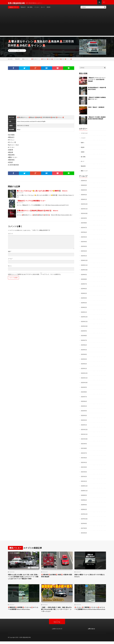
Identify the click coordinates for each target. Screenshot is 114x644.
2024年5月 (84, 294)
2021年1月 (84, 480)
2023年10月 (84, 326)
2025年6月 (84, 233)
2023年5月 (84, 349)
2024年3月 (84, 303)
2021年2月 (84, 475)
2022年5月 (84, 405)
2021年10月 (84, 438)
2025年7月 (84, 228)
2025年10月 (84, 214)
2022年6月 (84, 401)
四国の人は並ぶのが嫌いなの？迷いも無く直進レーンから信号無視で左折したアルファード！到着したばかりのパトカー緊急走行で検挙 (24, 576)
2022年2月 (84, 419)
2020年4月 (84, 503)
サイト (10, 268)
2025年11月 (84, 210)
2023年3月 (84, 359)
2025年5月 (84, 238)
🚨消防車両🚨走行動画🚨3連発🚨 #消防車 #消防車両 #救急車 (56, 574)
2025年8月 (84, 224)
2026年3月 (84, 191)
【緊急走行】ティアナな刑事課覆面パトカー (31, 202)
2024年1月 (84, 312)
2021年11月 (84, 433)
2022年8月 (84, 391)
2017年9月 (84, 526)
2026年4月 (84, 187)
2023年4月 (84, 354)
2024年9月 (84, 275)
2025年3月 (84, 247)
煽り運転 (30, 9)
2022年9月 (84, 387)
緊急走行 (23, 9)
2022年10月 (84, 382)
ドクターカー (85, 135)
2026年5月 (84, 182)
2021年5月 (84, 461)
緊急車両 (83, 167)
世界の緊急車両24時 (25, 640)
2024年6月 (84, 289)
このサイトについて (57, 631)
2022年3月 (84, 415)
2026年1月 (84, 200)
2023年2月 (84, 363)
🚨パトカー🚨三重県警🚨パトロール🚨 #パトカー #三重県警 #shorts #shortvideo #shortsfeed (90, 611)
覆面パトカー (21, 52)
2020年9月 (84, 494)
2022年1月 (84, 424)
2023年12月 (84, 317)
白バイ (43, 9)
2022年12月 (84, 373)
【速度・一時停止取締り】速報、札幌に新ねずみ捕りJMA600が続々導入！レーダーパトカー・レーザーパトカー (57, 611)
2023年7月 (84, 340)
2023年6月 (84, 345)
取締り (83, 144)
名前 (10, 253)
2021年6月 (84, 456)
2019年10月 (84, 517)
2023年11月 (84, 321)
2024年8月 (84, 280)
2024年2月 (84, 308)
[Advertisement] (57, 25)
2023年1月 (84, 368)
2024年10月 (84, 270)
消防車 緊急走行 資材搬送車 (96, 109)
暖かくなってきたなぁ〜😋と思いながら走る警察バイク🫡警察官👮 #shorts (42, 193)
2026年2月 (84, 196)
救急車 (83, 149)
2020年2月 (84, 508)
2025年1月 (84, 256)
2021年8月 (84, 447)
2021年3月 (84, 470)
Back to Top (57, 624)
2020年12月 (84, 484)
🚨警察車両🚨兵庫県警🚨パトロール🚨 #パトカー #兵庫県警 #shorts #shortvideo (23, 610)
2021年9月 (84, 442)
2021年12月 (84, 428)
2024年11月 (84, 266)
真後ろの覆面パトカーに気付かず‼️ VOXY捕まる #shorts (90, 574)
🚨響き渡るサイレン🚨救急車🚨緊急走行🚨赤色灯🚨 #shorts (37, 212)
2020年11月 (84, 489)
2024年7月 (84, 284)
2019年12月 (84, 512)
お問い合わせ (91, 631)
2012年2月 (84, 531)
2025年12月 (84, 205)
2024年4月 (84, 298)
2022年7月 (84, 396)
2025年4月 (84, 242)
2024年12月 (84, 261)
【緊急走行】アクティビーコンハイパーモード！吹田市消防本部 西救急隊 (97, 81)
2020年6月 (84, 498)
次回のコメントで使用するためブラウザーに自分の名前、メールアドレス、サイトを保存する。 (35, 276)
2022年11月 (84, 377)
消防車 (48, 9)
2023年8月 (84, 335)
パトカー (37, 9)
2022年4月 (84, 410)
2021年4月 (84, 466)
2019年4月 (84, 522)
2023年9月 (84, 331)
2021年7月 (84, 452)
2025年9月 (84, 219)
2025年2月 (84, 252)
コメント (10, 235)
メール (10, 260)
